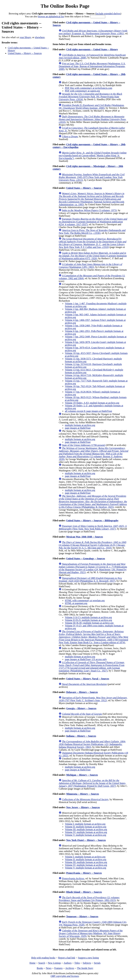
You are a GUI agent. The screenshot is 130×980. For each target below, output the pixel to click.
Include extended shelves (108, 14)
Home (32, 963)
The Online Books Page (65, 6)
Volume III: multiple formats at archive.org (86, 829)
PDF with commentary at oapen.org (82, 91)
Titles (77, 963)
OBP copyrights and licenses (65, 976)
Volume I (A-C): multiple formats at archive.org (88, 617)
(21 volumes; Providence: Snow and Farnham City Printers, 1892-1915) (89, 899)
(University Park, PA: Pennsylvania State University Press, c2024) (90, 97)
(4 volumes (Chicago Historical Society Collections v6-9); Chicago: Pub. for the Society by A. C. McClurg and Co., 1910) (92, 545)
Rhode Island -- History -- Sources (84, 892)
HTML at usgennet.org (76, 603)
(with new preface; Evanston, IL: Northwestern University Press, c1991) (93, 32)
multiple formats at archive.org (80, 425)
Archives (70, 968)
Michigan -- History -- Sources (82, 775)
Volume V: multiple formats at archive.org (85, 835)
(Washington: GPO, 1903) (90, 266)
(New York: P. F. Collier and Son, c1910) (93, 243)
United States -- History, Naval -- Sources (88, 679)
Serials (97, 963)
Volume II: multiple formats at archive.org (85, 827)
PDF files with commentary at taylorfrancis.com (88, 88)
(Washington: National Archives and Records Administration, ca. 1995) (91, 199)
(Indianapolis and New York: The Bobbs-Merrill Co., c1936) (92, 232)
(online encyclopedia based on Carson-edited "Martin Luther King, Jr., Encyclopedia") (93, 155)
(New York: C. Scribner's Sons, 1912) (93, 699)
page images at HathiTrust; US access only (86, 659)
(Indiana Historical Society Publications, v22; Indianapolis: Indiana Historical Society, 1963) (92, 744)
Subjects (87, 963)
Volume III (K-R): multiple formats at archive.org (89, 623)
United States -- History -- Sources (25, 53)
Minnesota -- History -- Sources (83, 794)
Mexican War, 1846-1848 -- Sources (85, 537)
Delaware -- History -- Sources (82, 692)
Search (42, 963)
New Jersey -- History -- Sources (83, 807)
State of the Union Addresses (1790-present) (84, 445)
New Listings (54, 963)
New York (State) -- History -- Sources (86, 840)
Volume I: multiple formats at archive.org (85, 824)
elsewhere (40, 37)
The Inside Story (85, 968)
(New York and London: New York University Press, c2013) (92, 177)
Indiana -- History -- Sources (81, 736)
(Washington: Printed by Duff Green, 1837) (92, 783)
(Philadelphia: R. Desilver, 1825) (93, 501)
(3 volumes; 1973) (89, 210)
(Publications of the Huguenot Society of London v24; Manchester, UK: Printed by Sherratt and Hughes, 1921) (93, 568)
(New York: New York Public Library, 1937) (93, 527)
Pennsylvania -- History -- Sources (84, 873)
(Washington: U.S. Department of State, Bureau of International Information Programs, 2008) (92, 66)
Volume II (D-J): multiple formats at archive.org (88, 620)
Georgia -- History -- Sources (81, 708)
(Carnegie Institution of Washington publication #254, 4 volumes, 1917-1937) (93, 222)
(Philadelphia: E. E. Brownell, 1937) (90, 579)
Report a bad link (67, 958)
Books (40, 968)
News (49, 968)
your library (25, 37)
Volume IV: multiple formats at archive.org (86, 832)
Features (58, 968)
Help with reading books (43, 958)
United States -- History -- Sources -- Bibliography (92, 520)
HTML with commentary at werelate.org (85, 600)
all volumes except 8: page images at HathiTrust (88, 411)
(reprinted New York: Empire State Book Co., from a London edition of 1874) (93, 637)
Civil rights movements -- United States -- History (92, 49)
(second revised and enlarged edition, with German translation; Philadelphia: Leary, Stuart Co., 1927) (92, 667)
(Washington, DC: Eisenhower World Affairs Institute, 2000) (92, 107)
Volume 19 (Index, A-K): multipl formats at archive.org (92, 403)
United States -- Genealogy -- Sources (86, 559)
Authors (68, 963)
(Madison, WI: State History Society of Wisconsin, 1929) (91, 933)
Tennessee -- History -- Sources (82, 916)
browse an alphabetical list (51, 16)
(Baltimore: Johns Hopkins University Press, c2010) (93, 119)
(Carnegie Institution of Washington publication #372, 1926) (93, 256)
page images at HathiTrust (78, 428)
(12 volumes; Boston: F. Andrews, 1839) (93, 454)
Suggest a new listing (88, 958)
